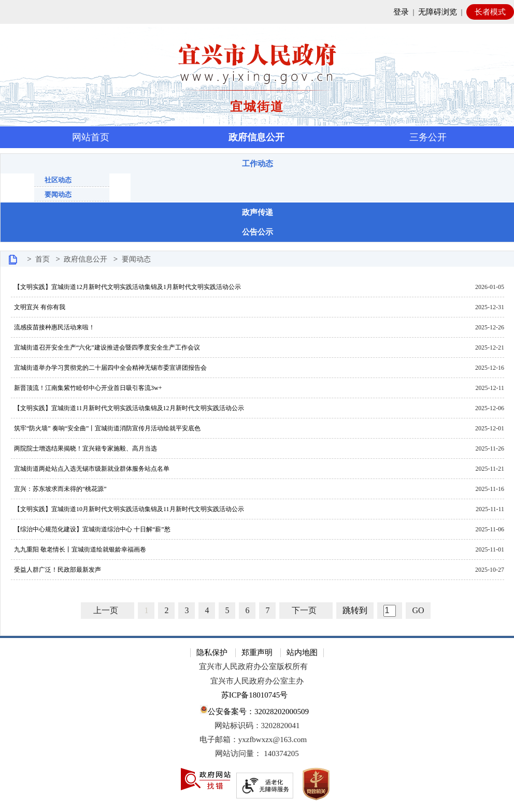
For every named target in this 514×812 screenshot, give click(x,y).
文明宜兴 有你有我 (38, 307)
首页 (42, 259)
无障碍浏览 (438, 12)
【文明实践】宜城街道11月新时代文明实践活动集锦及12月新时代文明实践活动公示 (127, 408)
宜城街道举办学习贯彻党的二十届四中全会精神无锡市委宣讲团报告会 (109, 368)
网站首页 (91, 137)
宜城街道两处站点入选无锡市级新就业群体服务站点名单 (90, 469)
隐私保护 (212, 653)
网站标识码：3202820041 (257, 726)
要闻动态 (58, 194)
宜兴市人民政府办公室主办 (257, 681)
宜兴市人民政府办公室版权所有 (253, 666)
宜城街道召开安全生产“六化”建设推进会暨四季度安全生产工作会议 (105, 347)
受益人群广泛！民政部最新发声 (56, 570)
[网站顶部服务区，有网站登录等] (257, 12)
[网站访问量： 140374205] (257, 754)
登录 (401, 12)
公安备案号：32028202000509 (254, 710)
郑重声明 (257, 653)
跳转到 (355, 610)
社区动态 (58, 180)
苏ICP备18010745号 (254, 695)
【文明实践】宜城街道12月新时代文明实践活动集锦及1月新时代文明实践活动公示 (126, 287)
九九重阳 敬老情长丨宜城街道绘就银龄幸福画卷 (78, 549)
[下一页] (306, 611)
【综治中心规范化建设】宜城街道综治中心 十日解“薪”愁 (91, 529)
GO (418, 610)
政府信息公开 (256, 137)
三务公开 (428, 137)
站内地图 (302, 653)
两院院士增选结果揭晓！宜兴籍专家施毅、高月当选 (84, 448)
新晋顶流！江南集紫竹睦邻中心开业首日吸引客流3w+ (86, 388)
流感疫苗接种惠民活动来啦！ (53, 327)
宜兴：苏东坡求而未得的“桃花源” (59, 489)
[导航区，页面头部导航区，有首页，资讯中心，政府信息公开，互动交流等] (257, 137)
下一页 (304, 610)
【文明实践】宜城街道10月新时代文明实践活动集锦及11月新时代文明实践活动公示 (127, 509)
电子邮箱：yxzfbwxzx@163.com (253, 740)
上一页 (106, 610)
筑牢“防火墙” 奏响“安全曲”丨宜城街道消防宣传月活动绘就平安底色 (106, 428)
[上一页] (108, 611)
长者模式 (490, 12)
